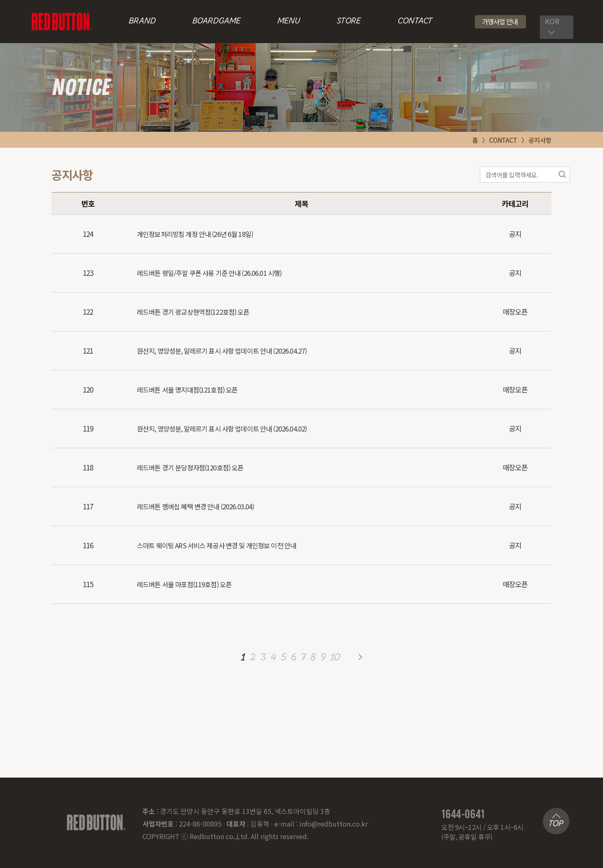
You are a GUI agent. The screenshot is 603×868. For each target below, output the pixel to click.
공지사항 (540, 140)
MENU (289, 21)
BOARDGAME (216, 21)
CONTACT (415, 21)
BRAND (142, 21)
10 (335, 658)
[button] (501, 22)
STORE (349, 21)
